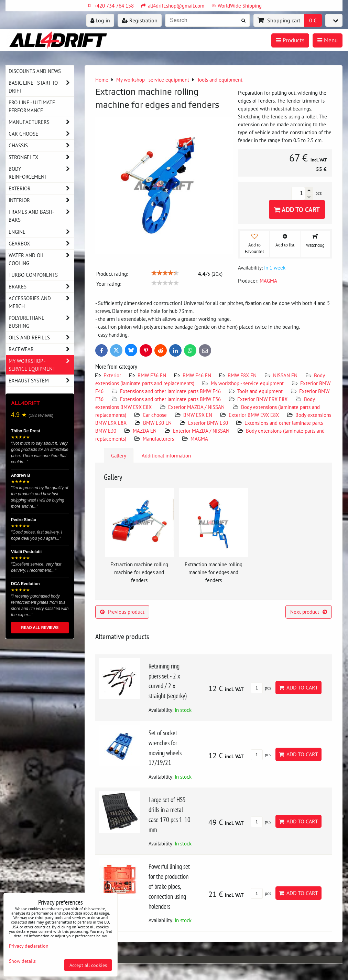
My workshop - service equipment (247, 383)
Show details (22, 961)
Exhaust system (41, 381)
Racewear (41, 349)
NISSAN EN (285, 375)
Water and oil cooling (41, 259)
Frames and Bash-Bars (41, 216)
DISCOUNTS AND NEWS (35, 71)
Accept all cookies (88, 965)
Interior (41, 200)
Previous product (122, 612)
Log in (100, 20)
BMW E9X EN (198, 415)
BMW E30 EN (157, 423)
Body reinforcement (41, 173)
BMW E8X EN (242, 375)
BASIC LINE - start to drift (41, 87)
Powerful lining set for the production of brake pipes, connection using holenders (169, 886)
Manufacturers (158, 439)
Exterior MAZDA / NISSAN (196, 407)
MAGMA (199, 439)
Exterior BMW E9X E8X (262, 399)
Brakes (41, 287)
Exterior (112, 375)
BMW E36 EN (152, 375)
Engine (41, 232)
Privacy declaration (29, 946)
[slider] (165, 273)
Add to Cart (297, 209)
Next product (309, 612)
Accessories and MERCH (41, 302)
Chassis (41, 145)
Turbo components (33, 275)
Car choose (155, 415)
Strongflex (41, 157)
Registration (140, 20)
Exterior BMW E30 (208, 423)
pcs (261, 688)
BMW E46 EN (197, 375)
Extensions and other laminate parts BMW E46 (170, 391)
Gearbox (41, 244)
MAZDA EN (145, 431)
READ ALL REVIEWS (40, 628)
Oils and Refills (41, 338)
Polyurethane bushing (41, 322)
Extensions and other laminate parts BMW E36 (170, 399)
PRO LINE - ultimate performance (32, 106)
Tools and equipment (260, 391)
